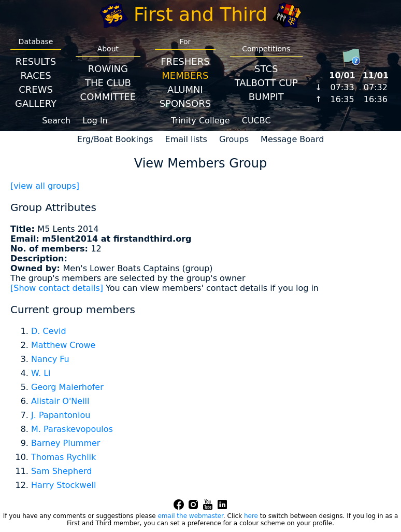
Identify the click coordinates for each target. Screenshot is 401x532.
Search (56, 121)
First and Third (200, 14)
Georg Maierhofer (67, 387)
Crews (36, 89)
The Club (108, 83)
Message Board (292, 139)
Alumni (185, 89)
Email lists (186, 139)
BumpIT (266, 97)
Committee (108, 97)
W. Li (41, 373)
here (251, 516)
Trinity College (200, 121)
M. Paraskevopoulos (72, 429)
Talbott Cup (266, 83)
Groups (234, 139)
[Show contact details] (57, 288)
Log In (95, 121)
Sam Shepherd (61, 471)
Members (185, 75)
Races (35, 75)
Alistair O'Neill (60, 401)
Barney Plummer (66, 443)
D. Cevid (49, 331)
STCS (266, 69)
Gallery (36, 103)
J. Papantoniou (61, 415)
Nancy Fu (50, 359)
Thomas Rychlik (63, 457)
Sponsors (185, 103)
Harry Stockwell (63, 485)
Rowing (108, 69)
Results (36, 61)
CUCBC (256, 121)
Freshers (185, 61)
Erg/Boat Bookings (115, 139)
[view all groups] (45, 186)
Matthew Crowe (63, 345)
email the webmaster (190, 516)
